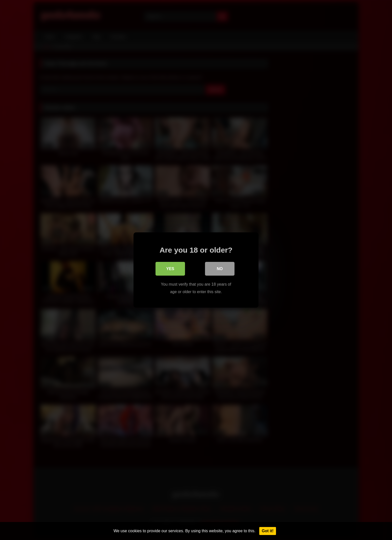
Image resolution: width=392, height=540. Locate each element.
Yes (170, 269)
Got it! (268, 531)
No (220, 269)
